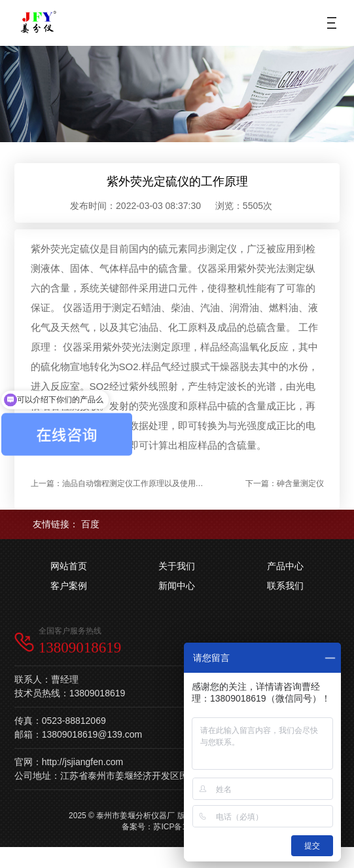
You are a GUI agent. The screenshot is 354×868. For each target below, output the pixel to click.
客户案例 (69, 586)
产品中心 (285, 566)
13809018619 (80, 648)
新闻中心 (177, 586)
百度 (90, 524)
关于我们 (177, 566)
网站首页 (69, 566)
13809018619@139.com (92, 734)
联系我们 (285, 586)
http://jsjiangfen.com (83, 762)
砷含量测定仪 (300, 483)
